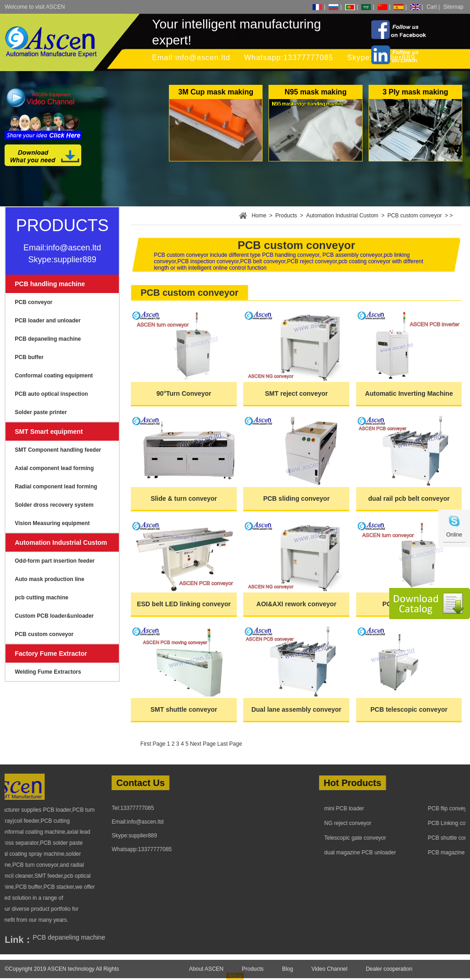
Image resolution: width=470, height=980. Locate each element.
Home (259, 216)
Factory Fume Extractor (51, 653)
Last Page (229, 744)
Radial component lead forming (56, 487)
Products (286, 216)
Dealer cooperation (389, 974)
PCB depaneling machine (48, 339)
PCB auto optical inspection (51, 394)
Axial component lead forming (54, 468)
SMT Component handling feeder (58, 450)
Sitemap (453, 7)
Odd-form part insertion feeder (55, 561)
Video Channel (329, 974)
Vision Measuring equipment (52, 523)
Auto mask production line (49, 579)
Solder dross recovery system (54, 505)
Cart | (433, 7)
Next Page (203, 744)
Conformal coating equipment (54, 376)
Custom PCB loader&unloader (54, 616)
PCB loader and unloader (48, 321)
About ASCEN (206, 974)
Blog (287, 974)
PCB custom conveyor (44, 634)
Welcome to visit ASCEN (35, 7)
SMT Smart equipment (49, 432)
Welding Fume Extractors (48, 672)
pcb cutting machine (42, 598)
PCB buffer (29, 357)
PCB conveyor (34, 302)
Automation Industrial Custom (61, 543)
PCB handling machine (50, 284)
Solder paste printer (41, 412)
